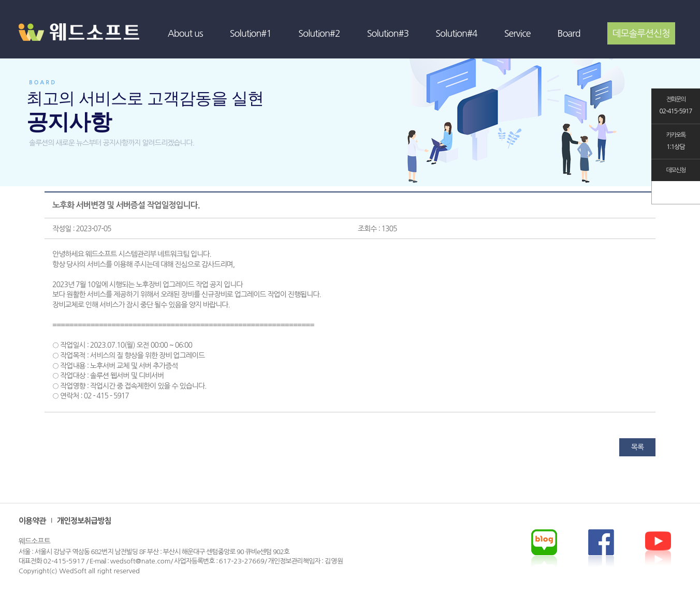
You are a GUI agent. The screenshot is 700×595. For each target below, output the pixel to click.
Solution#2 (319, 34)
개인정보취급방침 (84, 521)
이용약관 (32, 521)
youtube (601, 548)
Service (517, 34)
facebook (658, 548)
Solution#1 (251, 34)
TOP (676, 193)
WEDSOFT (86, 42)
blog (544, 548)
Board (568, 34)
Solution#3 (388, 34)
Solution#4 (456, 34)
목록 (637, 447)
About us (185, 34)
